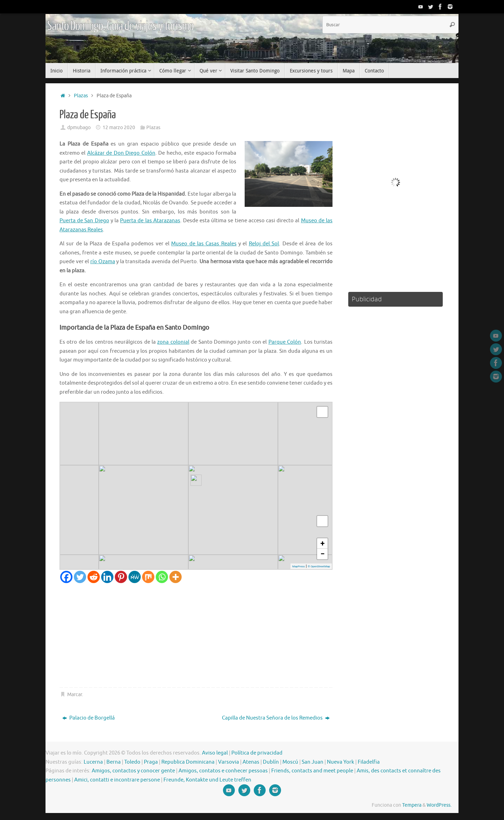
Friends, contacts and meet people (312, 771)
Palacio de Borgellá (89, 718)
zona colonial (173, 342)
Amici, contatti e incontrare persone (117, 780)
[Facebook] (66, 577)
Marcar (75, 695)
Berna (114, 762)
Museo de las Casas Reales (204, 244)
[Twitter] (80, 577)
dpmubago (79, 128)
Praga (151, 762)
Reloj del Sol (264, 244)
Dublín (271, 762)
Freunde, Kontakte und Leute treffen (207, 780)
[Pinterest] (121, 577)
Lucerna (93, 762)
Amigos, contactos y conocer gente (133, 771)
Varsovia (229, 762)
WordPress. (439, 805)
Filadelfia (369, 762)
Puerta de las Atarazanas (150, 221)
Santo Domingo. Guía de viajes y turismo (120, 26)
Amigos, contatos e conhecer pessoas (223, 771)
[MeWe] (135, 577)
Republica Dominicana (188, 762)
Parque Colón (285, 342)
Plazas (81, 96)
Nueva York (341, 762)
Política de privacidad (257, 753)
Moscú (290, 762)
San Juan (313, 762)
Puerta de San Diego (84, 221)
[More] (176, 577)
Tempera (412, 805)
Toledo (132, 762)
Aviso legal (215, 753)
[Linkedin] (107, 577)
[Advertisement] (196, 636)
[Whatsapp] (162, 577)
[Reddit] (94, 577)
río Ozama (103, 262)
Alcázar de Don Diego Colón (121, 153)
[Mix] (148, 577)
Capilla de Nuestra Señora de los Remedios (276, 718)
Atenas (251, 762)
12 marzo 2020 (119, 128)
